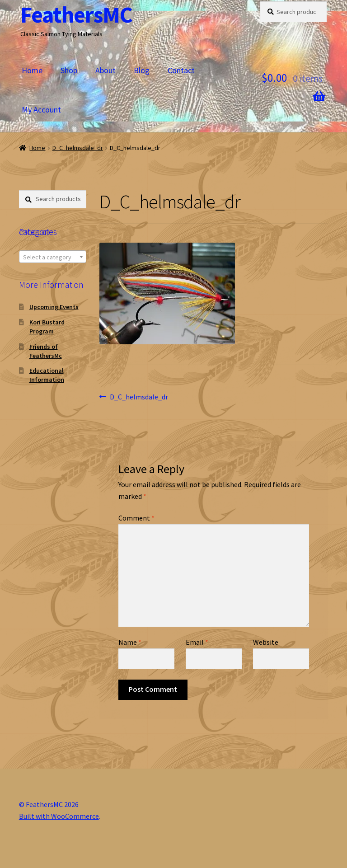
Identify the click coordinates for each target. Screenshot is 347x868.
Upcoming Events (54, 307)
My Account (41, 110)
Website (266, 642)
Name (130, 642)
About (106, 70)
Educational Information (47, 375)
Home (32, 70)
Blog (142, 70)
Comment (136, 518)
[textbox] (53, 257)
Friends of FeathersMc (46, 351)
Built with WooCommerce (59, 816)
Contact (181, 70)
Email (197, 642)
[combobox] (53, 257)
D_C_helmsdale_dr (78, 148)
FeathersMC (76, 15)
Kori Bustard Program (47, 327)
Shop (69, 70)
